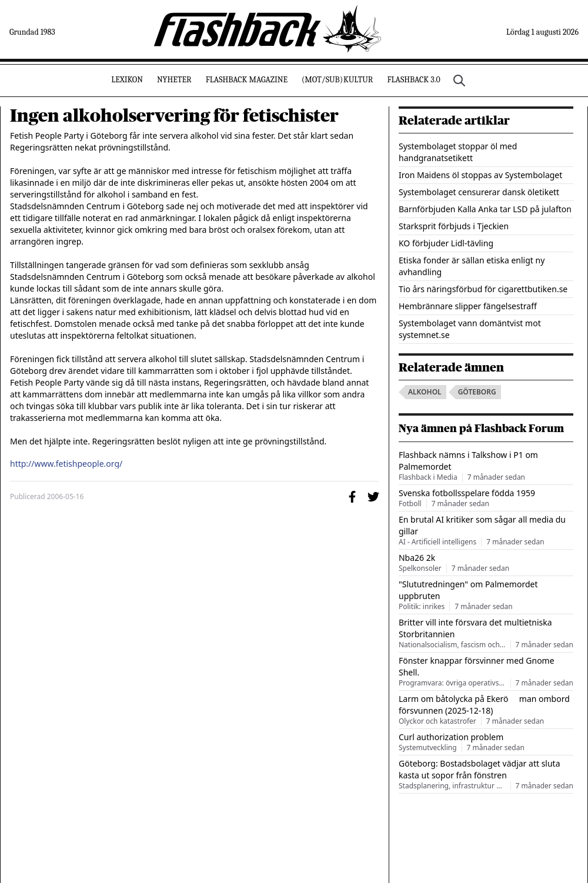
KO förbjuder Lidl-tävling (446, 243)
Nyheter (174, 80)
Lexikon (127, 80)
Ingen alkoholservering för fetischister (174, 116)
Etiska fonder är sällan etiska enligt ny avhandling (472, 266)
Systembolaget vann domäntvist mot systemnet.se (470, 329)
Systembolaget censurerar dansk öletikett (479, 192)
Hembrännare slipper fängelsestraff (468, 306)
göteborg (477, 392)
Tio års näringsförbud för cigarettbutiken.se (483, 289)
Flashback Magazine (247, 80)
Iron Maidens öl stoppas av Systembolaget (480, 175)
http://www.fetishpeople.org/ (66, 464)
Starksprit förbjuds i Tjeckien (454, 226)
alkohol (425, 392)
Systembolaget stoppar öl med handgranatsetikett (458, 152)
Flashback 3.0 (413, 80)
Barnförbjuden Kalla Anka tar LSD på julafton (485, 209)
